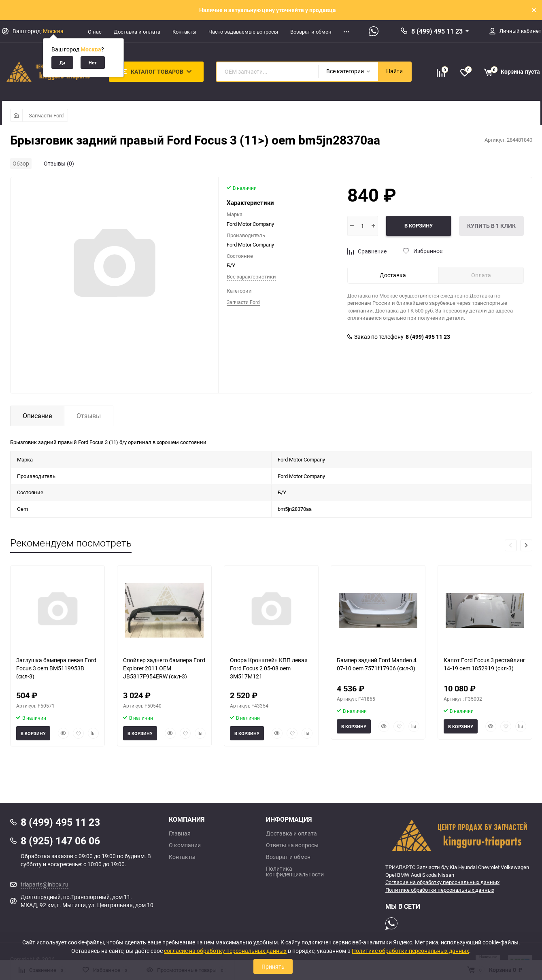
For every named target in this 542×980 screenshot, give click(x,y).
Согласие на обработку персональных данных (442, 882)
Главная (180, 833)
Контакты (184, 32)
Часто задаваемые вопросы (243, 32)
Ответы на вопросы (292, 845)
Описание (37, 416)
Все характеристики (251, 276)
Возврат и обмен (311, 32)
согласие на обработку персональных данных (225, 951)
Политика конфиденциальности (295, 872)
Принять (273, 966)
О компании (185, 845)
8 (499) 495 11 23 (437, 31)
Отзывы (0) (59, 163)
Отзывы (89, 416)
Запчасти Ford (46, 115)
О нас (95, 32)
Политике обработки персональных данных (440, 890)
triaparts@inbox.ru (45, 884)
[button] (526, 545)
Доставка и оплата (137, 32)
